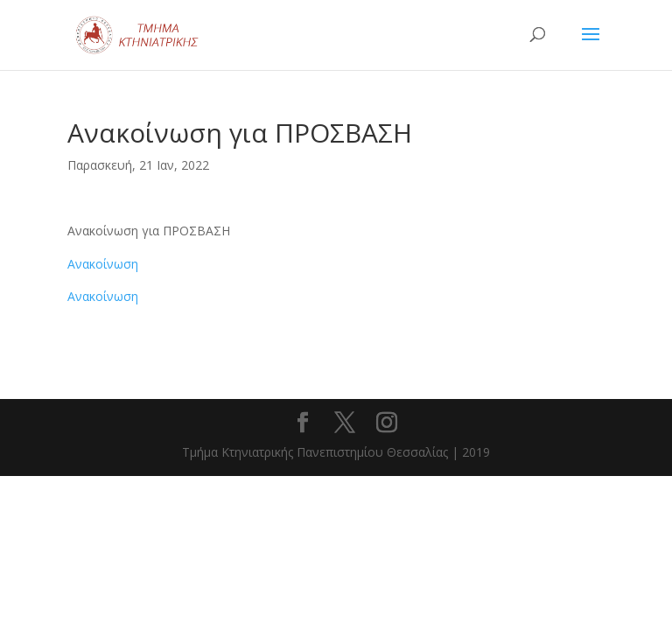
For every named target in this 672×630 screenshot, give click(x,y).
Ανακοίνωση (103, 264)
